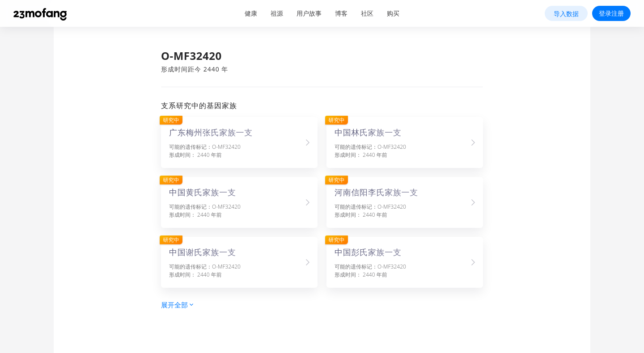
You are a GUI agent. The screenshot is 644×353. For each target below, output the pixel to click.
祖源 (277, 13)
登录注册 (611, 13)
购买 (393, 13)
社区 (367, 13)
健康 (251, 13)
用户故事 (309, 13)
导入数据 (566, 14)
